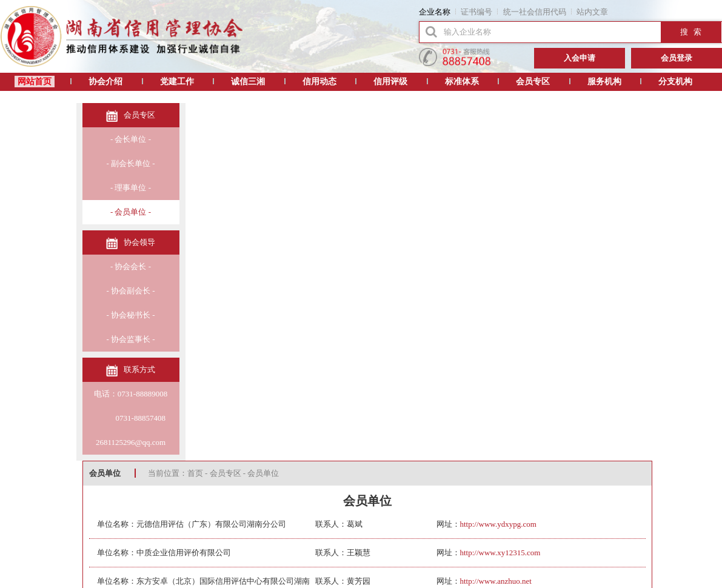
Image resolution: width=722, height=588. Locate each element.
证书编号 (476, 12)
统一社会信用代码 (535, 12)
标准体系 (462, 82)
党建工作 (177, 82)
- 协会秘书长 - (130, 315)
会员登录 (677, 58)
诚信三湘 (248, 82)
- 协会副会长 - (130, 291)
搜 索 (691, 32)
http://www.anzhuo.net (496, 581)
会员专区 (533, 82)
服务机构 (604, 82)
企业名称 (435, 12)
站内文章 (592, 12)
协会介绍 (105, 82)
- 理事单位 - (131, 188)
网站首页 (35, 82)
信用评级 (390, 82)
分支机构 (675, 82)
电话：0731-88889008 (131, 394)
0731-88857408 (131, 418)
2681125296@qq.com (131, 442)
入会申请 (580, 58)
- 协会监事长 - (130, 339)
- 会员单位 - (131, 212)
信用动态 (319, 82)
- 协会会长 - (131, 266)
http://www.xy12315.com (500, 553)
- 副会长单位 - (130, 163)
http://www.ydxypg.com (498, 524)
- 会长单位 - (131, 139)
